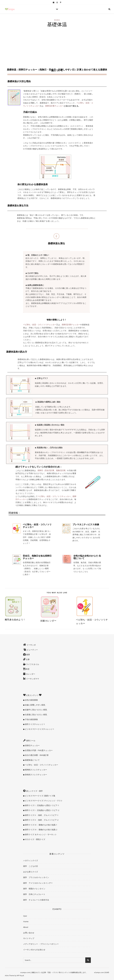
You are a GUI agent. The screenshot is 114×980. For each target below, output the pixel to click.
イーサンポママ (32, 679)
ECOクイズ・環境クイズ (35, 839)
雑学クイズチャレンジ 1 (35, 724)
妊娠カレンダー (48, 621)
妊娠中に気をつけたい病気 (36, 710)
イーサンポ (31, 645)
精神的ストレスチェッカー (36, 770)
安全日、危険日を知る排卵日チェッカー (37, 557)
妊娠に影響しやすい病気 (35, 705)
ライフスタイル (32, 664)
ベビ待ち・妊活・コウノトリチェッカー (37, 526)
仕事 (27, 659)
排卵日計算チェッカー (54, 106)
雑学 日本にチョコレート (34, 894)
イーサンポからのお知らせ (34, 950)
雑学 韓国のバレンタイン (34, 889)
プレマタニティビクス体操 (86, 524)
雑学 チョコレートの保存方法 (36, 900)
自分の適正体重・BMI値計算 (37, 755)
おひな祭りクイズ (31, 872)
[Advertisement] (57, 47)
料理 (27, 669)
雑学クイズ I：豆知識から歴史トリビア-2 (42, 810)
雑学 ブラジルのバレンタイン (36, 877)
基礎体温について (32, 760)
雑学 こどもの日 (31, 866)
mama (57, 20)
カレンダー (30, 674)
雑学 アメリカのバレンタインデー (38, 883)
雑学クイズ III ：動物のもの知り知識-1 (41, 825)
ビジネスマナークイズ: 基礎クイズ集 (40, 796)
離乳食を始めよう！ (15, 620)
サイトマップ (29, 938)
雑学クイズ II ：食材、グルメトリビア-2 (41, 820)
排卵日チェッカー (32, 745)
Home (26, 921)
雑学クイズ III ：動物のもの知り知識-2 (41, 830)
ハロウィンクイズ (31, 860)
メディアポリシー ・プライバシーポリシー (41, 944)
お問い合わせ (29, 933)
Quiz (25, 916)
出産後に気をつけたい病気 (36, 714)
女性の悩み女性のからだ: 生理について (87, 557)
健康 (28, 654)
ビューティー (32, 650)
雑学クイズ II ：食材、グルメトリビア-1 (41, 815)
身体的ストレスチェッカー (36, 775)
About (26, 927)
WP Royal (20, 975)
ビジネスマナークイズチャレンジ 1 (39, 729)
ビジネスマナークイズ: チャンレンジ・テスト (44, 801)
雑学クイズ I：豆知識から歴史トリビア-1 (42, 805)
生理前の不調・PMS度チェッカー (39, 750)
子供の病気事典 (31, 719)
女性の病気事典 (31, 700)
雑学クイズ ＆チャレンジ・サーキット (41, 834)
